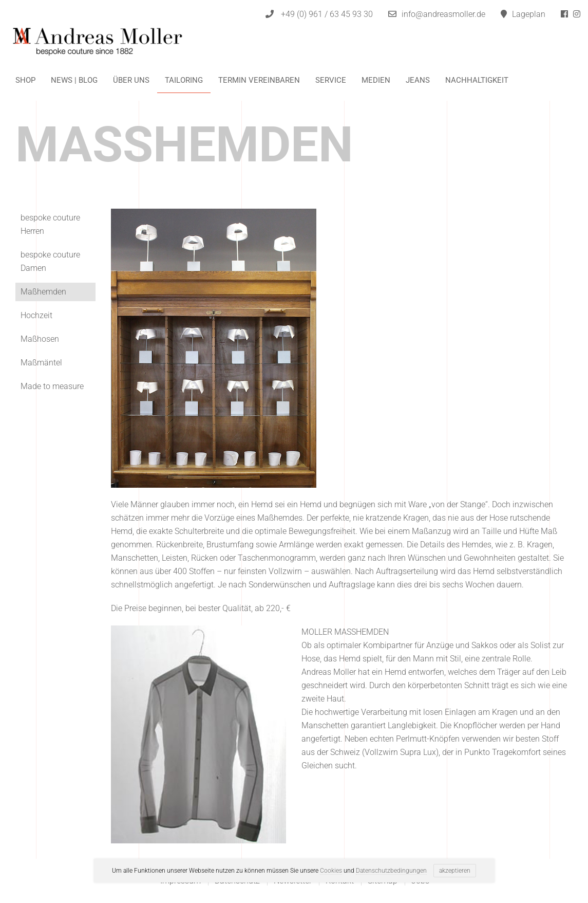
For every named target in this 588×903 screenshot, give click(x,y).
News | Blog (74, 80)
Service (331, 80)
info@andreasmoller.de (443, 14)
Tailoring (184, 80)
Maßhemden (43, 292)
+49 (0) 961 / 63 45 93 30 (319, 14)
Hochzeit (36, 315)
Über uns (131, 80)
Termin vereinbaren (259, 80)
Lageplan (523, 14)
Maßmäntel (41, 363)
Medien (376, 80)
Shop (25, 80)
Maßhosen (40, 339)
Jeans (418, 80)
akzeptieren (455, 871)
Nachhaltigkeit (477, 80)
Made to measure (52, 386)
